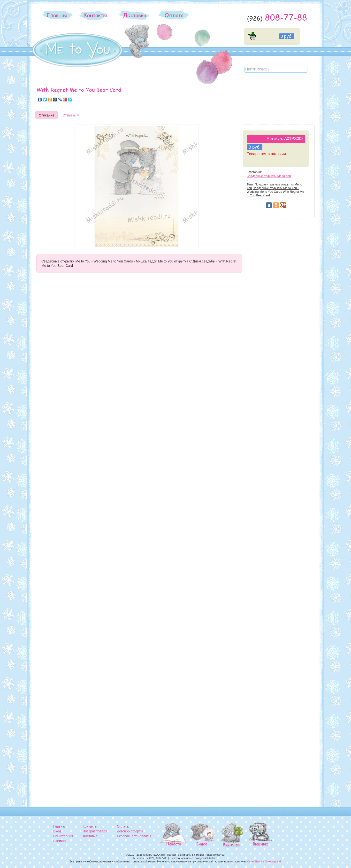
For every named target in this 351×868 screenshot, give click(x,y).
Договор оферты (130, 831)
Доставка (135, 15)
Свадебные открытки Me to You (269, 176)
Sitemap (59, 841)
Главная (57, 15)
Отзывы (69, 115)
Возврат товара (95, 831)
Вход (57, 831)
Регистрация (63, 836)
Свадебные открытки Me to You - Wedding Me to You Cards (273, 190)
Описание (46, 115)
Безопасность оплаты (134, 836)
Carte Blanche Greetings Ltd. (264, 861)
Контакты (95, 15)
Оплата (174, 15)
